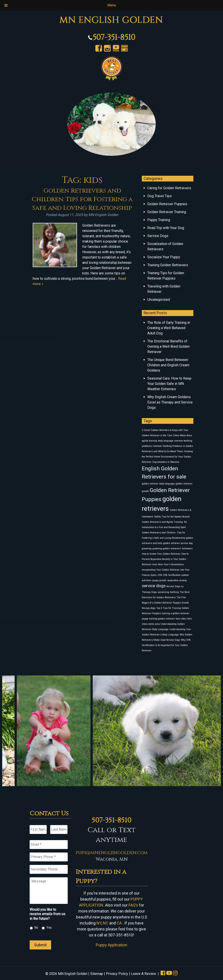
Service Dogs (158, 236)
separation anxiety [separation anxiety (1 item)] (177, 580)
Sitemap (97, 974)
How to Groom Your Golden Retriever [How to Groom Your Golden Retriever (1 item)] (161, 554)
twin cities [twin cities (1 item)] (181, 619)
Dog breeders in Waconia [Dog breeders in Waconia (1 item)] (166, 462)
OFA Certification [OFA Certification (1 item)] (172, 575)
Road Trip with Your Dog (166, 228)
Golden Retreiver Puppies (167, 204)
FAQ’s (133, 905)
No (36, 928)
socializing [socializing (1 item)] (163, 592)
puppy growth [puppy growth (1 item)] (159, 580)
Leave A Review (143, 974)
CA (119, 923)
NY (99, 923)
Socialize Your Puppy (164, 257)
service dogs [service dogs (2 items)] (154, 586)
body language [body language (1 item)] (166, 441)
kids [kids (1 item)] (155, 564)
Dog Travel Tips (160, 196)
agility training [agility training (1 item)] (149, 441)
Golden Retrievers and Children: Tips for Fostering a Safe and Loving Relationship (82, 199)
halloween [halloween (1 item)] (187, 549)
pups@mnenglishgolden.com (112, 853)
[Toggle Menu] (6, 5)
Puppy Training (159, 220)
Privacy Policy (117, 974)
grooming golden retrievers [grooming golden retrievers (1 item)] (167, 549)
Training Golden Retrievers (168, 265)
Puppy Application (111, 945)
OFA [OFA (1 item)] (160, 575)
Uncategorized (159, 300)
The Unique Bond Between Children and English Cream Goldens (168, 365)
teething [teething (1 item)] (174, 592)
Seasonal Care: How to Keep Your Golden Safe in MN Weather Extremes (169, 384)
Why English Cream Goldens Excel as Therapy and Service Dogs (170, 402)
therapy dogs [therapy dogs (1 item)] (149, 608)
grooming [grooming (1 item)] (147, 549)
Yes (49, 928)
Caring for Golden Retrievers (169, 188)
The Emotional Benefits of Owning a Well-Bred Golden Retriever (168, 346)
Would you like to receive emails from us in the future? (47, 914)
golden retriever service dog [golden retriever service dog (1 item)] (178, 543)
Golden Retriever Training (167, 212)
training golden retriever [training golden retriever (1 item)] (162, 619)
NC (106, 923)
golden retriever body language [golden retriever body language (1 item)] (158, 484)
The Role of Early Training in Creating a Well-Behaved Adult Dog (169, 328)
